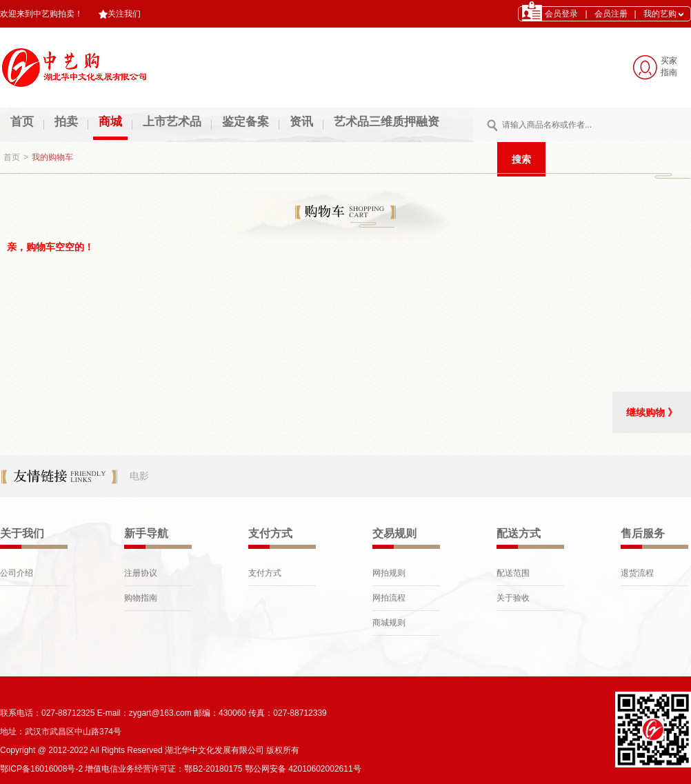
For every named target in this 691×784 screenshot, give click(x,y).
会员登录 (561, 14)
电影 (139, 476)
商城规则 (389, 623)
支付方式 (265, 573)
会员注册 (611, 14)
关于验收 (513, 598)
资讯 (301, 122)
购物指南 (141, 598)
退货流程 (637, 573)
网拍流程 (389, 598)
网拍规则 (389, 573)
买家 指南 (669, 67)
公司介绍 (17, 573)
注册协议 (141, 573)
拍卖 (66, 122)
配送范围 (513, 573)
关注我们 (120, 14)
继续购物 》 (652, 412)
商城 (110, 122)
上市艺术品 (172, 122)
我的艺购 (663, 14)
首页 (22, 122)
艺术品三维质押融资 (387, 122)
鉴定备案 (246, 122)
